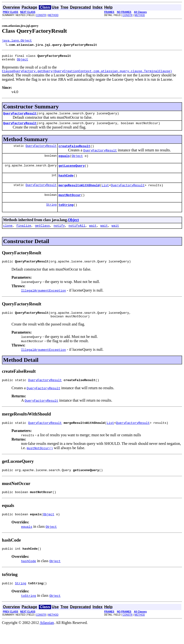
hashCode (66, 182)
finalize (24, 235)
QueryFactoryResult (20, 117)
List (105, 193)
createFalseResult (74, 151)
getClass (42, 235)
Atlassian (47, 640)
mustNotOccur (70, 203)
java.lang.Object (17, 41)
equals (64, 161)
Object (22, 61)
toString (66, 214)
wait (93, 235)
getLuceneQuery (72, 172)
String (51, 214)
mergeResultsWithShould (79, 193)
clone (8, 235)
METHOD (53, 15)
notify (59, 235)
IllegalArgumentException (43, 301)
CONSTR (41, 15)
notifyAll (77, 235)
